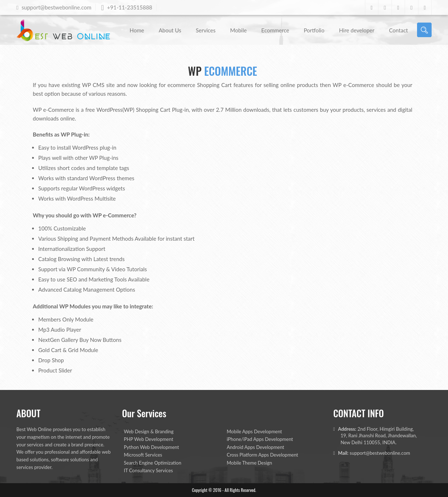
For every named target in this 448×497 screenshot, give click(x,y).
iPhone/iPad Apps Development (260, 439)
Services (205, 30)
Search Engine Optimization (153, 463)
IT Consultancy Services (148, 470)
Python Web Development (151, 447)
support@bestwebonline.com (380, 453)
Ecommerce (275, 30)
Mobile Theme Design (250, 463)
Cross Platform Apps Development (263, 455)
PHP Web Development (149, 439)
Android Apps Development (256, 447)
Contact (398, 30)
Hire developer (357, 30)
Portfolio (314, 30)
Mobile (239, 30)
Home (137, 30)
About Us (170, 30)
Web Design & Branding (149, 431)
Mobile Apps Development (255, 431)
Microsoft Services (143, 455)
